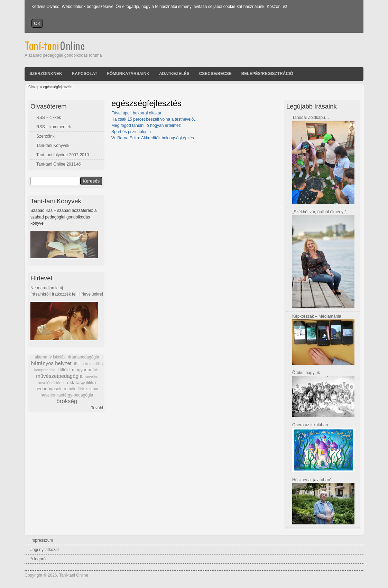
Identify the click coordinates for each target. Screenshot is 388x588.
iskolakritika (93, 364)
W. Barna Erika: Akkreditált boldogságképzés (153, 138)
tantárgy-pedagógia (75, 395)
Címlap (34, 87)
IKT (77, 364)
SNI (81, 389)
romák (69, 389)
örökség (67, 401)
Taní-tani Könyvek (53, 146)
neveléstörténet (51, 383)
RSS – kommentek (54, 127)
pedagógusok (48, 389)
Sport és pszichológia (131, 132)
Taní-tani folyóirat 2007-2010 (63, 155)
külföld (64, 370)
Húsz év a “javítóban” (312, 480)
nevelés (91, 376)
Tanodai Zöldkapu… (311, 118)
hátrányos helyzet (51, 363)
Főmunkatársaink (128, 74)
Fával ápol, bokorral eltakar (136, 113)
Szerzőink (45, 136)
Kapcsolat (85, 74)
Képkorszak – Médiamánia (317, 316)
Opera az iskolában (310, 425)
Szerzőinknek (46, 74)
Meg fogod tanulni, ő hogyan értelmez (146, 125)
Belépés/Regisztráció (267, 74)
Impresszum (42, 540)
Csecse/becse (215, 74)
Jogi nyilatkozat (45, 550)
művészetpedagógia (59, 376)
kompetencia (45, 370)
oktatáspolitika (82, 382)
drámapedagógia (83, 357)
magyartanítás (86, 370)
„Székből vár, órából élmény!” (319, 212)
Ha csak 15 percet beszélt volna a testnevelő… (155, 119)
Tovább (98, 408)
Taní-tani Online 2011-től (59, 164)
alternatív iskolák (50, 357)
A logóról (39, 559)
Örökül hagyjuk (306, 373)
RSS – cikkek (49, 118)
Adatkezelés (174, 74)
